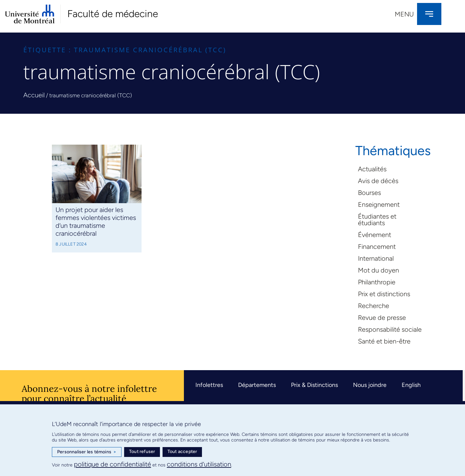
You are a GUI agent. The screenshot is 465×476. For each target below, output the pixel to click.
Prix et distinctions (384, 294)
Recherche (374, 306)
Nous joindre (370, 385)
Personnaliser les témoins (87, 452)
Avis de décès (378, 181)
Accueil (34, 95)
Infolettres (209, 385)
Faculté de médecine (113, 14)
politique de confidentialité (112, 464)
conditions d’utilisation (199, 464)
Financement (377, 247)
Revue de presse (382, 318)
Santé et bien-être (384, 341)
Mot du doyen (378, 270)
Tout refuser (142, 452)
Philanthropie (377, 282)
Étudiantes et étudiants (377, 220)
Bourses (369, 193)
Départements (257, 385)
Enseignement (379, 204)
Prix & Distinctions (314, 385)
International (376, 258)
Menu (404, 14)
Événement (375, 235)
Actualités (372, 169)
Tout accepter (182, 452)
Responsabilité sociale (390, 329)
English (411, 385)
